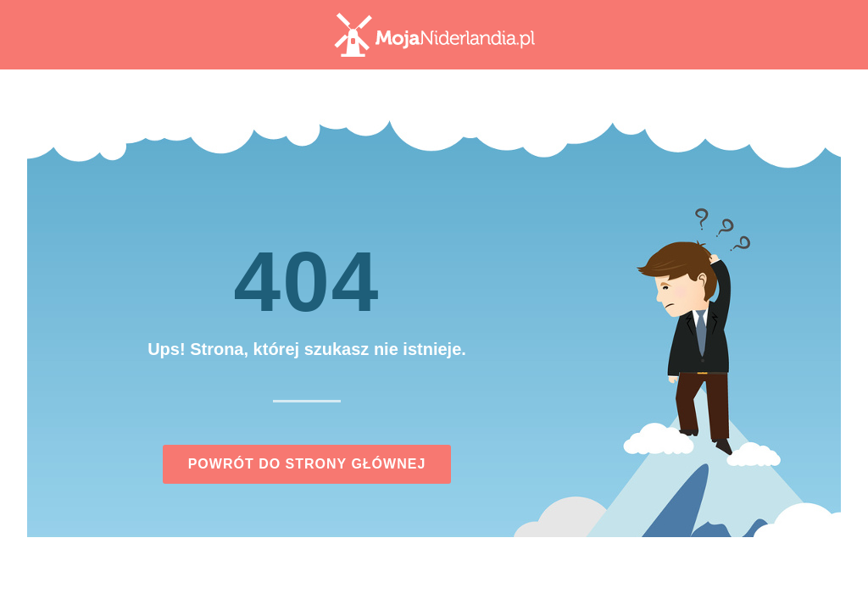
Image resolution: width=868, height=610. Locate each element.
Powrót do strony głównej (307, 464)
